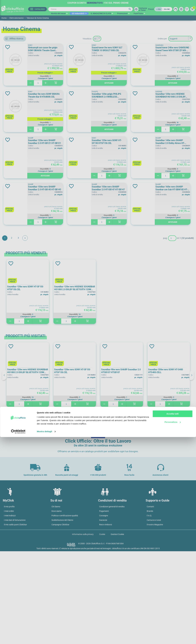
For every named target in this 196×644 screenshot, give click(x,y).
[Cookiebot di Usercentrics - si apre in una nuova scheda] (18, 639)
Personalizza (173, 629)
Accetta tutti (173, 621)
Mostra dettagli (44, 638)
